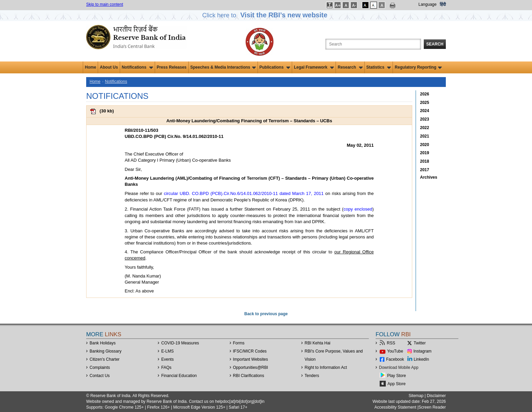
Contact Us (100, 376)
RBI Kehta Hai (318, 343)
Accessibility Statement (395, 407)
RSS (391, 343)
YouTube (395, 351)
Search (435, 44)
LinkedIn (421, 359)
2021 (425, 136)
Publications (275, 67)
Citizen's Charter (104, 359)
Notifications (137, 67)
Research (350, 67)
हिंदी (443, 4)
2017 (425, 170)
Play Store (396, 376)
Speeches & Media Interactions (223, 67)
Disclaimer (436, 396)
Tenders (312, 376)
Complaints (100, 368)
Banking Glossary (106, 351)
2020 (425, 145)
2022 (425, 128)
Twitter (420, 343)
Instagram (423, 351)
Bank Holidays (103, 343)
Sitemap (416, 396)
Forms (239, 343)
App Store (396, 384)
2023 (425, 119)
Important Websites (251, 359)
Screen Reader (432, 407)
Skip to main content (105, 4)
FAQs (166, 368)
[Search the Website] (373, 44)
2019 (425, 153)
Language (427, 4)
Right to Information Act (326, 368)
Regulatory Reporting (418, 67)
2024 (425, 111)
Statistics (379, 67)
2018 (425, 161)
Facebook (395, 359)
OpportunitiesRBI (251, 368)
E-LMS (167, 351)
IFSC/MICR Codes (250, 351)
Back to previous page (266, 314)
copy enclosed (358, 209)
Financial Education (179, 376)
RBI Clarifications (249, 376)
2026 (425, 94)
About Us (109, 67)
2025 (425, 103)
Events (167, 359)
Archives (429, 177)
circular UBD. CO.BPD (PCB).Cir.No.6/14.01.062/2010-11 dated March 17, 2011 (244, 193)
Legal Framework (314, 67)
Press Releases (172, 67)
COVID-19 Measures (180, 343)
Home (90, 67)
